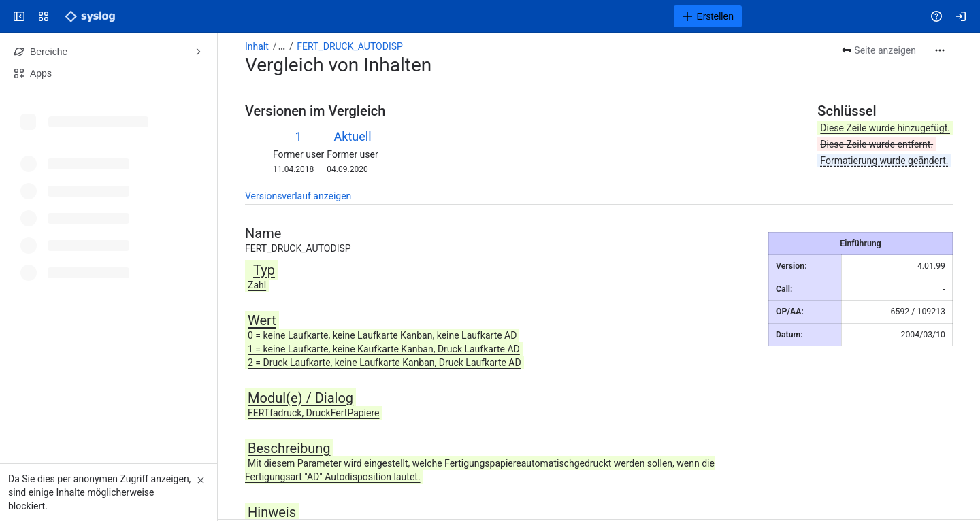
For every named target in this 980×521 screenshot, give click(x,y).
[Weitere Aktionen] (940, 50)
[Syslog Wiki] (90, 16)
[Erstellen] (708, 16)
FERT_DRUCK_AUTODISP (350, 46)
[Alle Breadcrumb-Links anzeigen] (282, 46)
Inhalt (257, 46)
